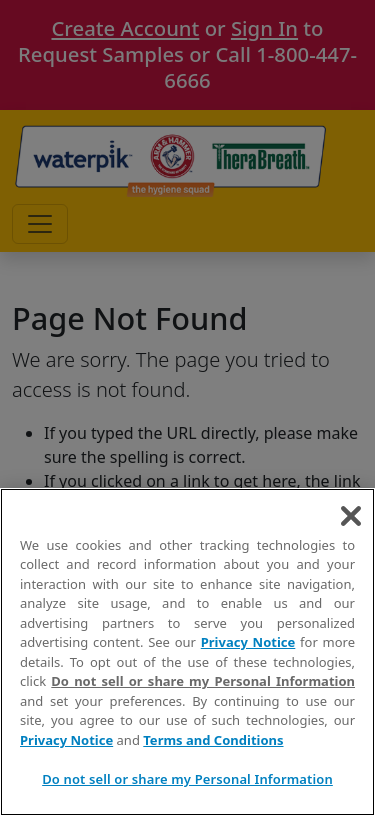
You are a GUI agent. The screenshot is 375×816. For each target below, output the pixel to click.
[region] (187, 652)
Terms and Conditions (213, 740)
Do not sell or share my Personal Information (203, 681)
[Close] (351, 516)
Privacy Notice (248, 642)
